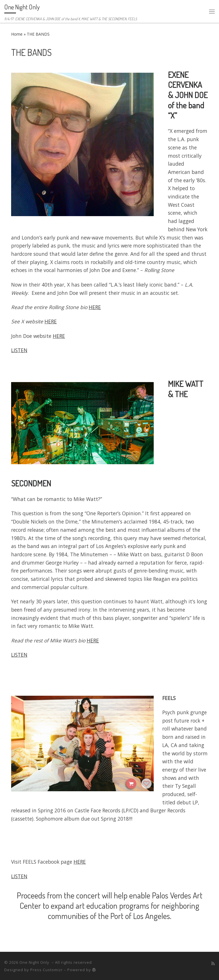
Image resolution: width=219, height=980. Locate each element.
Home (17, 34)
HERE (95, 307)
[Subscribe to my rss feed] (213, 963)
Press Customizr (46, 970)
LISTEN (19, 350)
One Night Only (35, 962)
